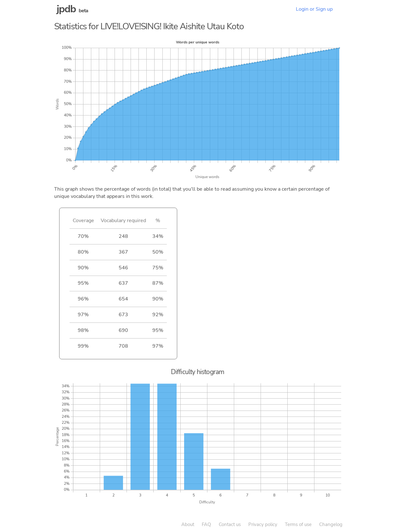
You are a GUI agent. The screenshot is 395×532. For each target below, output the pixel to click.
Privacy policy (263, 524)
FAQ (206, 524)
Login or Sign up (314, 9)
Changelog (331, 524)
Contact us (230, 524)
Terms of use (298, 524)
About (188, 524)
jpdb (66, 9)
